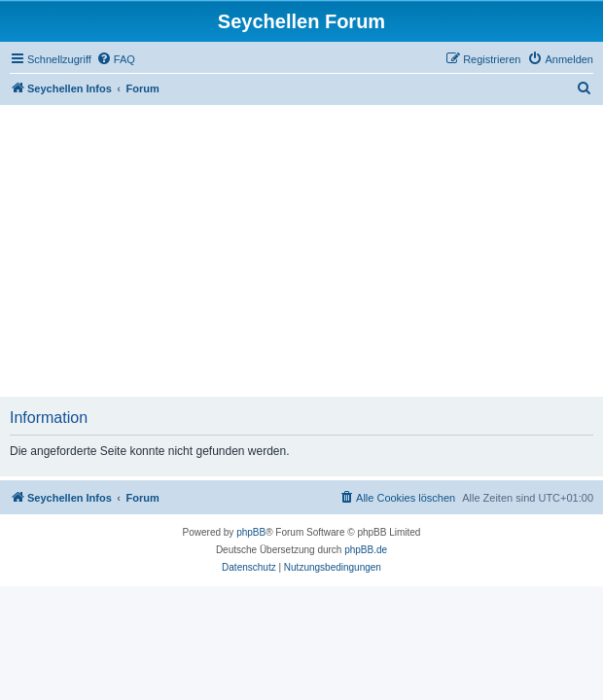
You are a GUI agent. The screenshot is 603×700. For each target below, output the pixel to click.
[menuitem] (116, 59)
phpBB (251, 532)
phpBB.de (366, 550)
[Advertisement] (301, 251)
